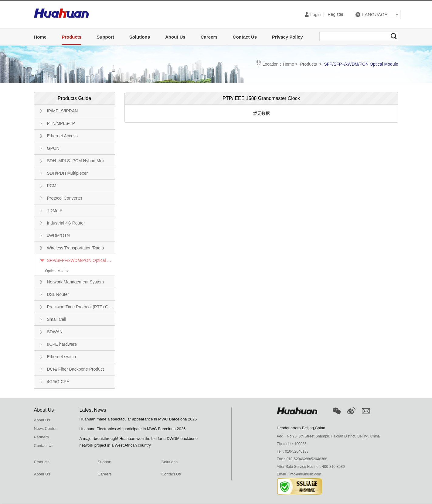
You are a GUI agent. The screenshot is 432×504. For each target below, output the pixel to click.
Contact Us (245, 37)
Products (71, 37)
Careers (209, 37)
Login (313, 14)
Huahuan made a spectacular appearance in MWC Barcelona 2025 (138, 419)
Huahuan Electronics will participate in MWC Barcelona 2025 (133, 429)
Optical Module (57, 271)
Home (40, 37)
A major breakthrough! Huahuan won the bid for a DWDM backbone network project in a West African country (139, 442)
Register (335, 15)
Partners (41, 437)
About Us (175, 37)
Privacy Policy (287, 37)
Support (105, 37)
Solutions (140, 37)
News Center (45, 429)
